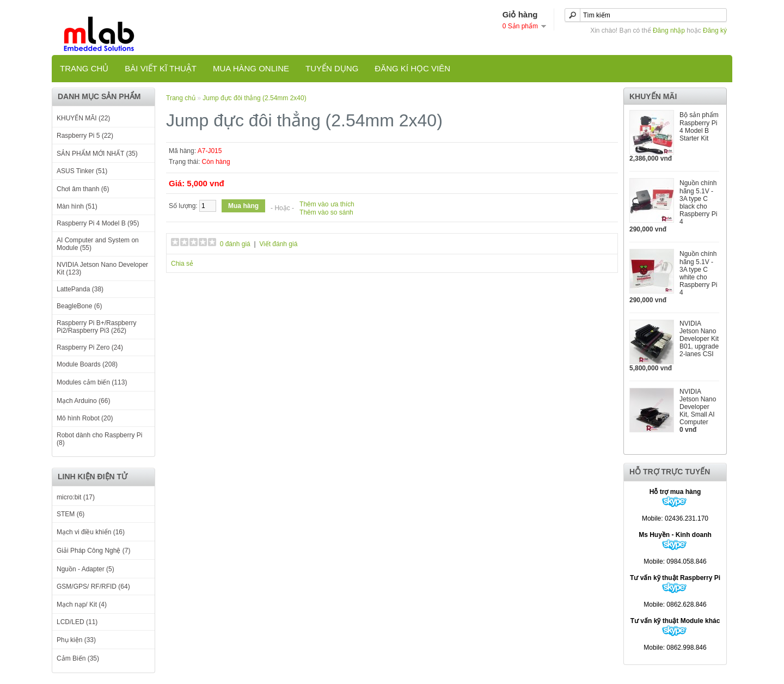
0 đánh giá (235, 244)
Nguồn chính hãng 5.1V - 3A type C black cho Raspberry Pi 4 (698, 202)
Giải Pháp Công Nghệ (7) (93, 551)
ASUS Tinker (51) (82, 171)
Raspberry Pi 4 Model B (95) (98, 223)
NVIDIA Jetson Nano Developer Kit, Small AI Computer (698, 407)
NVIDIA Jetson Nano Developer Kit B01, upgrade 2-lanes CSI (699, 339)
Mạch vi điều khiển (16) (91, 532)
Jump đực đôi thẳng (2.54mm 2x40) (254, 98)
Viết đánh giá (278, 244)
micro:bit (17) (76, 497)
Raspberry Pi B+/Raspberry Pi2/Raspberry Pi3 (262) (96, 327)
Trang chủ (84, 68)
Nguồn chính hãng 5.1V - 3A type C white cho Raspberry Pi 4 (698, 273)
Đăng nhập (669, 30)
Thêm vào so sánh (326, 212)
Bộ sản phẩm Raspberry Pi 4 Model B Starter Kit (699, 127)
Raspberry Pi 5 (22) (85, 136)
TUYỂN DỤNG (332, 68)
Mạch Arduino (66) (83, 401)
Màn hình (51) (77, 206)
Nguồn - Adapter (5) (85, 569)
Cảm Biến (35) (78, 658)
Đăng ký (715, 30)
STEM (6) (71, 514)
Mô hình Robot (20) (85, 418)
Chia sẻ (182, 264)
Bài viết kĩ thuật (161, 68)
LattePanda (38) (80, 289)
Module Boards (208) (87, 364)
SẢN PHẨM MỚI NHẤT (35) (97, 154)
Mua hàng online (251, 68)
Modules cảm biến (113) (92, 382)
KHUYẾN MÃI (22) (83, 118)
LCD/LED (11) (77, 622)
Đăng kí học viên (412, 68)
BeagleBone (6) (79, 306)
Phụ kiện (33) (76, 640)
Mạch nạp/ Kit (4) (82, 604)
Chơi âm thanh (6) (83, 189)
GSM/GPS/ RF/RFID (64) (93, 587)
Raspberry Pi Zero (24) (90, 347)
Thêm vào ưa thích (327, 204)
